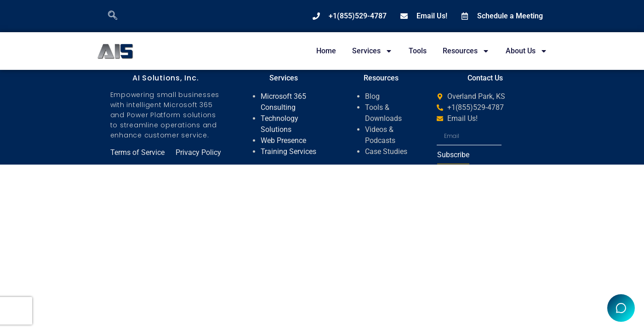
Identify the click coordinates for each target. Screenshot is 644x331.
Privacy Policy (198, 152)
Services (372, 51)
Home (326, 51)
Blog (372, 96)
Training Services (288, 151)
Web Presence (283, 140)
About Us (527, 51)
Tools (418, 51)
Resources (466, 51)
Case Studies (386, 151)
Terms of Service (137, 152)
